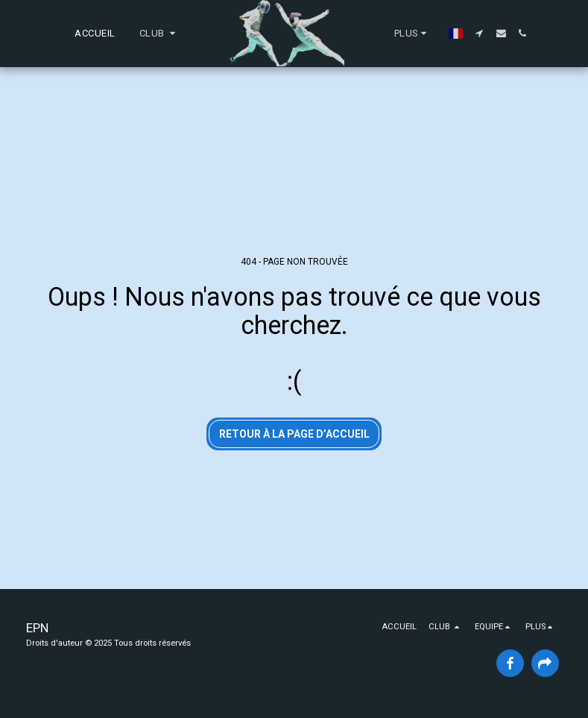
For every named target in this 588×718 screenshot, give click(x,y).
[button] (159, 34)
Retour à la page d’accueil (294, 434)
